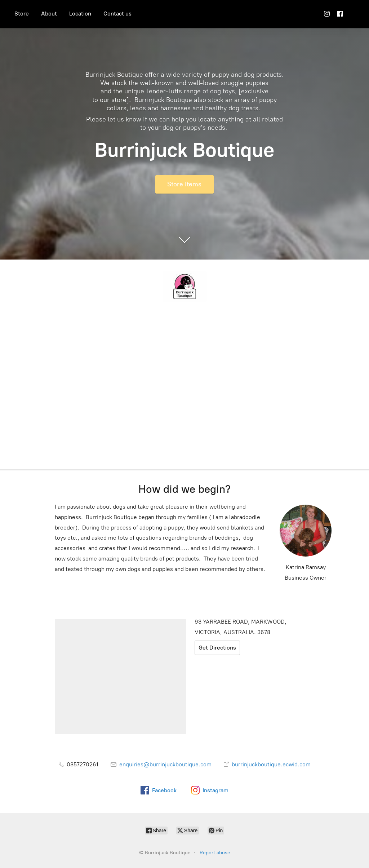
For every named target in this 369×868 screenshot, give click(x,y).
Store (22, 14)
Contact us (117, 14)
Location (80, 14)
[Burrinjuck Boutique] (184, 287)
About (49, 14)
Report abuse (215, 853)
